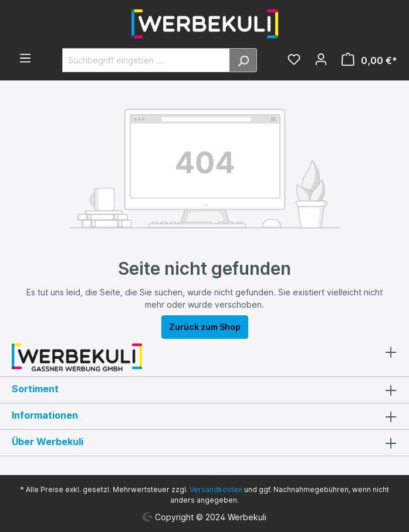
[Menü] (25, 59)
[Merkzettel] (294, 60)
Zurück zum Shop (205, 327)
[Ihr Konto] (321, 60)
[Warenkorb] (366, 60)
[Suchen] (243, 60)
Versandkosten (216, 489)
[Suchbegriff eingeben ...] (146, 60)
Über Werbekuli (48, 442)
